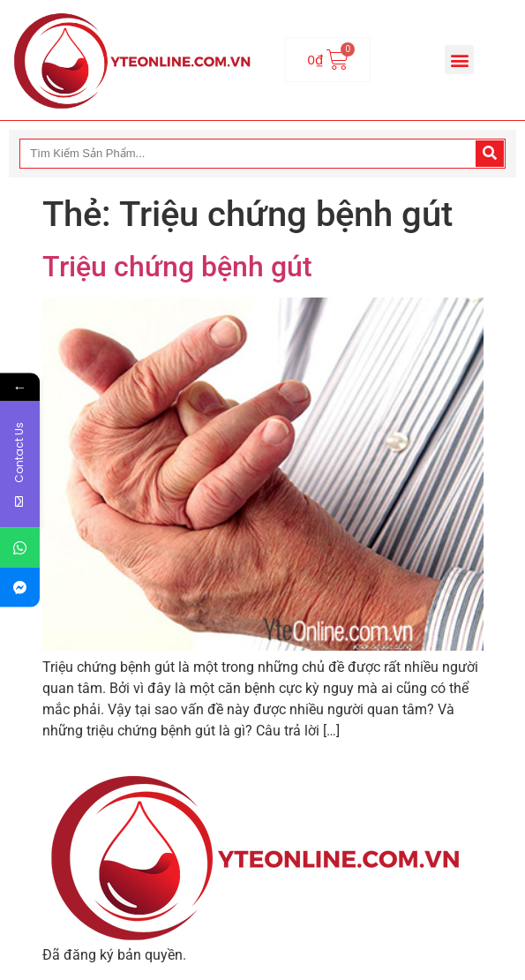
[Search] (490, 154)
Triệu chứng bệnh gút (177, 267)
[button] (459, 60)
